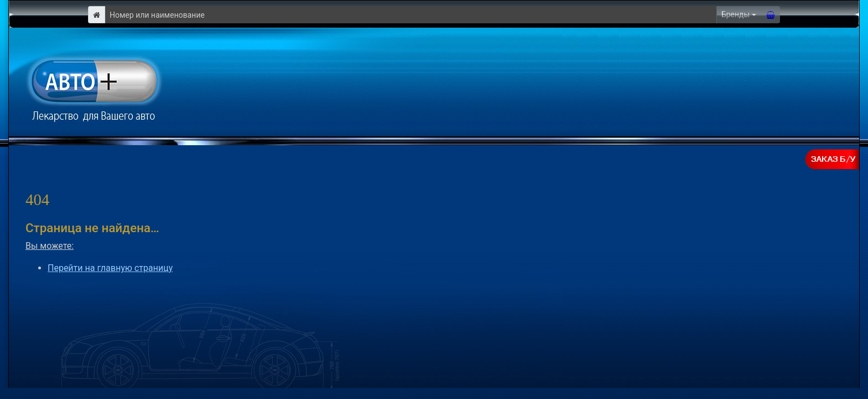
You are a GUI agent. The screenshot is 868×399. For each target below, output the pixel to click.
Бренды (736, 14)
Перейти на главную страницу (110, 268)
